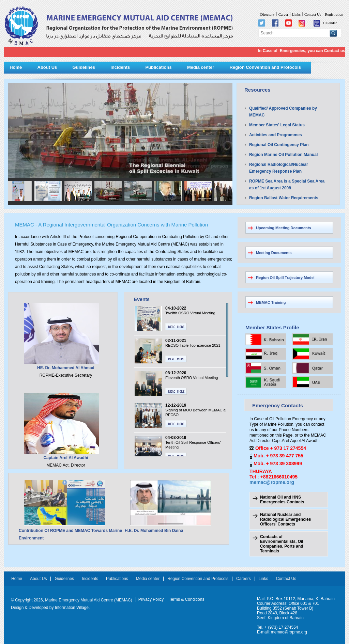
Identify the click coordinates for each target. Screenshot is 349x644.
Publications (158, 67)
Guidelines (84, 67)
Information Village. (72, 608)
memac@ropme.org (272, 482)
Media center (201, 67)
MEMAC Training (271, 302)
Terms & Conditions (186, 599)
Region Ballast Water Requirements (284, 198)
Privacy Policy (151, 599)
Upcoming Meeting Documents (283, 228)
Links (296, 14)
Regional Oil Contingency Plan (279, 145)
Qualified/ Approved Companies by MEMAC (283, 112)
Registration (334, 14)
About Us (47, 67)
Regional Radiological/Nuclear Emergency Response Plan (279, 168)
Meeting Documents (274, 253)
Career (283, 14)
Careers (244, 579)
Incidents (120, 67)
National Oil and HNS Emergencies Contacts (282, 500)
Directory (267, 14)
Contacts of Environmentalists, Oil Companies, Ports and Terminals (282, 544)
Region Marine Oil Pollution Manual (283, 155)
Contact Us (313, 14)
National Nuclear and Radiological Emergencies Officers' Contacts (285, 519)
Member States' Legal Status (277, 125)
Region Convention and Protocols (265, 67)
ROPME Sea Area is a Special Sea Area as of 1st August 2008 (287, 185)
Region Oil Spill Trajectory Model (285, 278)
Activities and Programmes (276, 135)
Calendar (325, 23)
